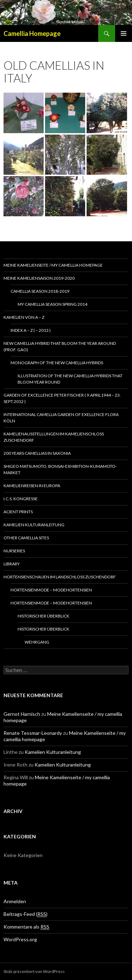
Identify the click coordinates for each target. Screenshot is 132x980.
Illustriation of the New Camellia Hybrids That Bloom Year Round (70, 379)
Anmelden (15, 901)
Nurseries (14, 551)
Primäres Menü (124, 33)
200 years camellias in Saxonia (37, 453)
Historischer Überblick (43, 616)
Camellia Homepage (32, 33)
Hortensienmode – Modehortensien (51, 590)
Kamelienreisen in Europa (32, 486)
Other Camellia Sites (26, 538)
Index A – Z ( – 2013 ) (31, 330)
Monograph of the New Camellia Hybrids (57, 363)
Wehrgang (37, 642)
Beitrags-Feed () (26, 914)
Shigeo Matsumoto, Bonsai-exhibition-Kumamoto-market (60, 469)
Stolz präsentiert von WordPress (34, 971)
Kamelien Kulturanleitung (34, 525)
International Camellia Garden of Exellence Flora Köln (61, 418)
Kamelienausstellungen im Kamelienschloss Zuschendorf (54, 437)
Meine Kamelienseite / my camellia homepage (53, 265)
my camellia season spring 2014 (52, 304)
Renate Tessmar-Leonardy (33, 733)
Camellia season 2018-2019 (40, 291)
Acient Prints (18, 512)
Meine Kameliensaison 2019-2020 (39, 278)
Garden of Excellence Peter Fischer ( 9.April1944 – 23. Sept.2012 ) (62, 398)
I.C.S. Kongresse (21, 499)
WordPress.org (20, 939)
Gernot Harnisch (22, 714)
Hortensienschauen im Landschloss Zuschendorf (60, 577)
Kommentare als (26, 927)
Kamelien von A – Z (24, 317)
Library (12, 564)
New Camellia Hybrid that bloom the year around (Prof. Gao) (60, 346)
